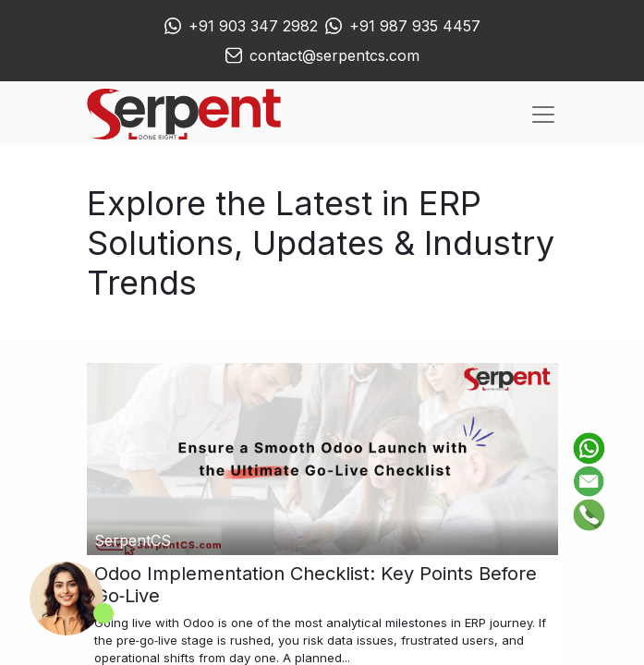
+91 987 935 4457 (415, 26)
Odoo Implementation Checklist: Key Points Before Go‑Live (316, 585)
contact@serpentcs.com (334, 55)
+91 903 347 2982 (253, 26)
